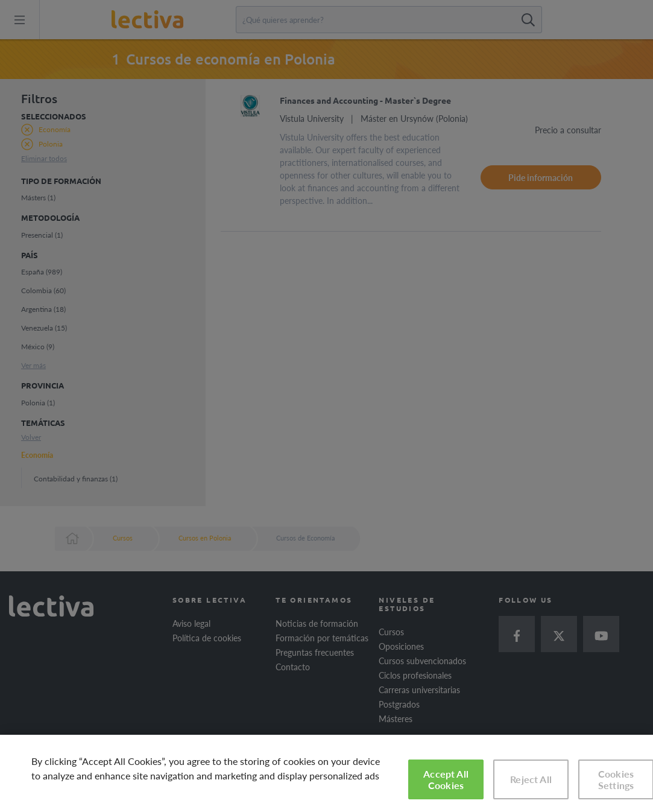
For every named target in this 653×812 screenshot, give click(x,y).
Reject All (531, 779)
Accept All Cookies (446, 779)
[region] (326, 773)
